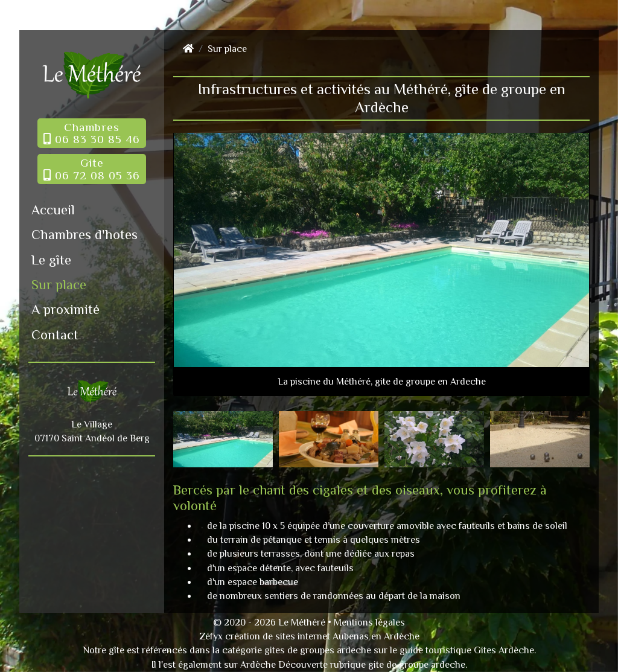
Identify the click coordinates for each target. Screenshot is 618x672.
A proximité (65, 309)
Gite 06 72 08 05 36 (92, 169)
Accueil (53, 210)
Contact (55, 335)
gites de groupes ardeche (318, 650)
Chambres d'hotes (84, 235)
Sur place (59, 285)
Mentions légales (369, 622)
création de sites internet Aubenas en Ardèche (322, 636)
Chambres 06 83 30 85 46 (92, 133)
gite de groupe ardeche (417, 665)
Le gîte (51, 260)
